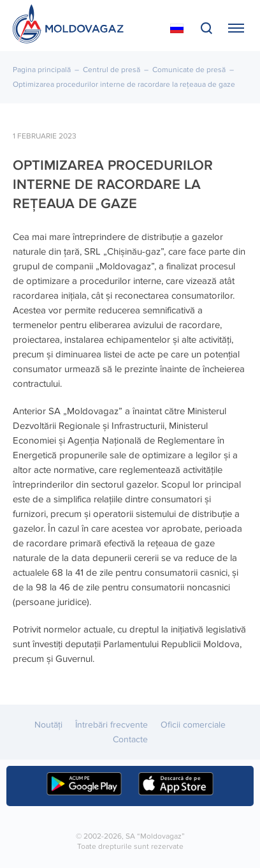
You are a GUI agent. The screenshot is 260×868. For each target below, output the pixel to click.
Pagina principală (42, 70)
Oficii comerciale (193, 725)
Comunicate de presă (189, 70)
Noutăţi (48, 725)
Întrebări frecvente (112, 725)
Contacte (130, 739)
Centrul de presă (112, 70)
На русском (177, 29)
